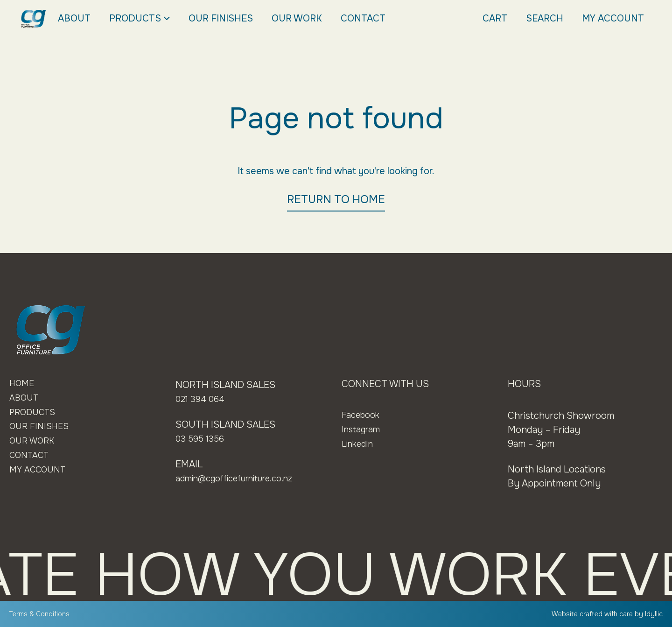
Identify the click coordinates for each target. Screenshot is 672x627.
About (74, 18)
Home (23, 384)
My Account (613, 18)
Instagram (363, 429)
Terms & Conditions (43, 614)
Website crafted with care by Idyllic (602, 614)
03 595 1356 (202, 439)
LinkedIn (360, 444)
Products (140, 19)
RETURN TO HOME (336, 199)
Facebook (363, 415)
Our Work (297, 18)
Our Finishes (221, 18)
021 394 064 (202, 399)
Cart (495, 18)
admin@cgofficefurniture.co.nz (243, 478)
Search (545, 18)
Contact (363, 18)
